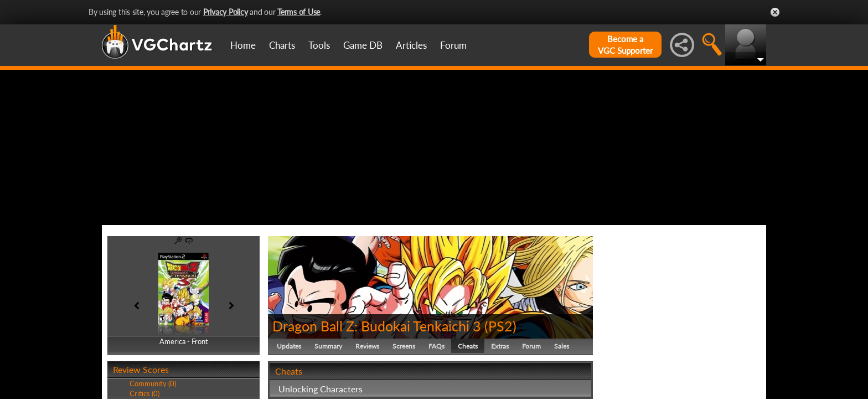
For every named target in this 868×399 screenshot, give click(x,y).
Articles (411, 45)
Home (243, 45)
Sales (562, 346)
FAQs (436, 346)
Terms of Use (299, 12)
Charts (282, 45)
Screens (404, 346)
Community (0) (153, 383)
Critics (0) (144, 393)
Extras (500, 346)
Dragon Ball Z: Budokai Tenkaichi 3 (377, 326)
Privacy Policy (226, 12)
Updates (289, 346)
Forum (453, 45)
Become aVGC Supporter (625, 45)
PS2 (500, 326)
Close (775, 12)
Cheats (468, 346)
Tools (319, 45)
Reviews (367, 346)
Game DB (363, 45)
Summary (328, 346)
